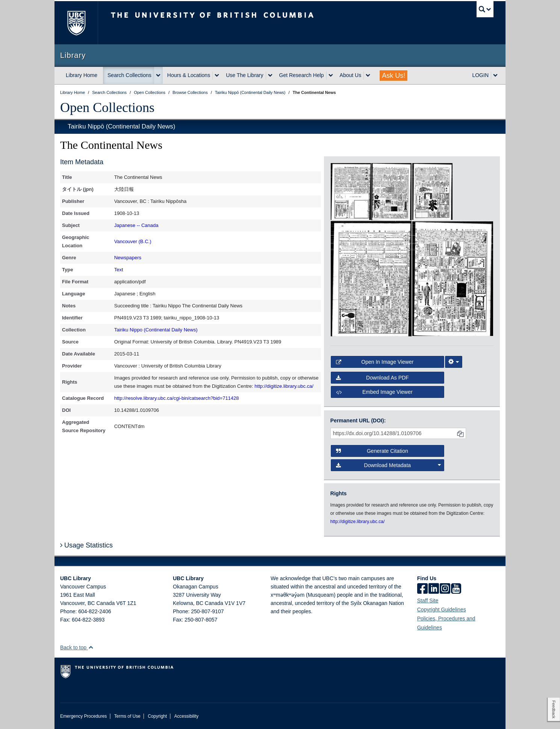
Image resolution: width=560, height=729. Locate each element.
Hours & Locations (189, 75)
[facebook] (422, 589)
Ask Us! (394, 76)
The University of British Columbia (76, 23)
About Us (351, 75)
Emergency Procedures (83, 716)
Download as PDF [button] (372, 378)
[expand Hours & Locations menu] (217, 76)
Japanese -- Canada (136, 225)
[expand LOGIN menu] (495, 76)
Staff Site (428, 600)
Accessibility (186, 716)
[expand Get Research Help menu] (331, 76)
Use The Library (244, 75)
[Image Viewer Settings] (454, 362)
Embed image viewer (374, 392)
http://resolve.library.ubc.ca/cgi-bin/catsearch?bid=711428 (177, 398)
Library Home (82, 75)
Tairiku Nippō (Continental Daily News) (121, 126)
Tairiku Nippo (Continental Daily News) (156, 330)
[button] (91, 647)
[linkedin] (434, 589)
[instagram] (445, 589)
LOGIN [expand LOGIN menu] (480, 75)
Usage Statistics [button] (86, 545)
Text (119, 270)
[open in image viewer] (351, 191)
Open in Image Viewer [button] (375, 362)
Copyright (157, 716)
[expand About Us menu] (368, 76)
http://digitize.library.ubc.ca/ (284, 386)
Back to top (77, 647)
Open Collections (107, 107)
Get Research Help (302, 75)
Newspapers (128, 258)
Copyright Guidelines (442, 610)
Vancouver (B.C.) (133, 241)
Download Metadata (389, 465)
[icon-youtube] (456, 589)
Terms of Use (127, 716)
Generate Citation (372, 451)
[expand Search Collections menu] (158, 76)
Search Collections (129, 75)
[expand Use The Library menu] (270, 76)
